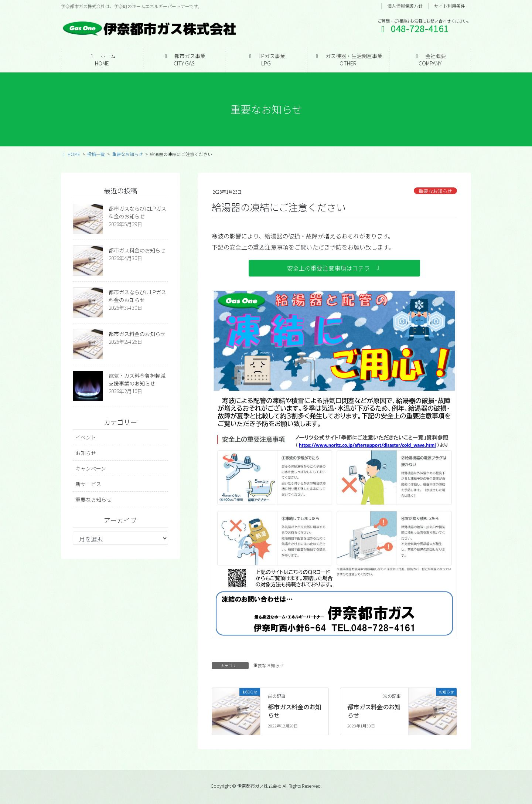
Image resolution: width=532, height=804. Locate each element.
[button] (334, 268)
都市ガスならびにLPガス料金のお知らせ (137, 212)
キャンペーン (91, 468)
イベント (86, 437)
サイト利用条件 (450, 6)
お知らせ (86, 453)
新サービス (88, 484)
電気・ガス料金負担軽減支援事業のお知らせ (137, 379)
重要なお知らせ (435, 191)
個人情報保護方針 (405, 6)
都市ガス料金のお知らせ (294, 711)
